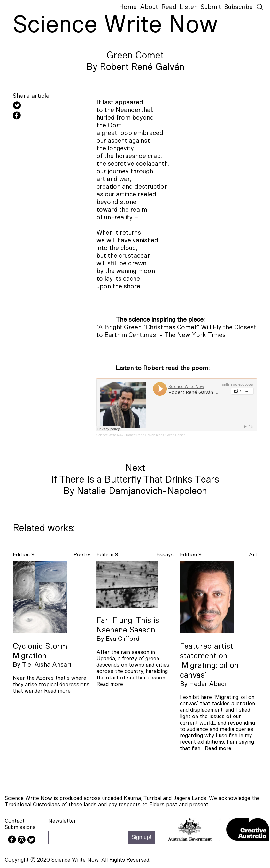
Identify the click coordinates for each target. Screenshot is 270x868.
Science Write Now (110, 435)
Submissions (20, 827)
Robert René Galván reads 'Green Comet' (156, 435)
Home (128, 7)
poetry (82, 555)
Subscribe (239, 7)
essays (165, 555)
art (253, 555)
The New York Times (195, 335)
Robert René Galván (142, 67)
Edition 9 (24, 555)
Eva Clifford (123, 639)
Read (169, 7)
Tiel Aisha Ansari (46, 665)
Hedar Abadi (208, 684)
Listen (189, 7)
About (149, 7)
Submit (211, 7)
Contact (15, 821)
